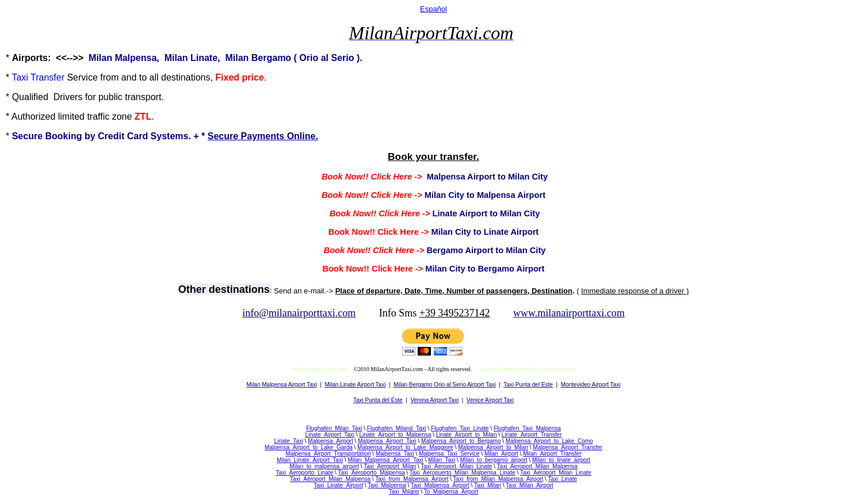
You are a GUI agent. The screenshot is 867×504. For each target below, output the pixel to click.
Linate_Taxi (289, 441)
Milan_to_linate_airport (561, 460)
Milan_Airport (501, 454)
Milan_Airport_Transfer (552, 454)
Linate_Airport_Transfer (532, 435)
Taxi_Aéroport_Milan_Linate (556, 473)
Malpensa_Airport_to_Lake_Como (549, 441)
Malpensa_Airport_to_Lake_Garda (309, 447)
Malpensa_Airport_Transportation (328, 454)
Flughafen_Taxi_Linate (460, 428)
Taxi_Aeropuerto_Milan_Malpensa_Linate (463, 473)
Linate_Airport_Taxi (330, 435)
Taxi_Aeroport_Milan (390, 466)
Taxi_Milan (488, 485)
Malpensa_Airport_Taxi (387, 441)
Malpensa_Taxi (395, 454)
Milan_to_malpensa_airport (324, 466)
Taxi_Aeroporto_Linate (304, 473)
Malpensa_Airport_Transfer (568, 447)
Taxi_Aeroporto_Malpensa (371, 473)
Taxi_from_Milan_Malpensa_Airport (499, 479)
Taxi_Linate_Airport (338, 485)
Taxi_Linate (562, 479)
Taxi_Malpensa (387, 485)
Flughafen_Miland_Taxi (397, 428)
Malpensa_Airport (330, 441)
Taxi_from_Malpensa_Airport (412, 479)
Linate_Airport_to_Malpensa (395, 435)
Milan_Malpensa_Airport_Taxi (386, 460)
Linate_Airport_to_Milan (467, 435)
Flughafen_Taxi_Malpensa (527, 428)
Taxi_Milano (404, 492)
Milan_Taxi (442, 460)
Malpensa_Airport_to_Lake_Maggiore (405, 447)
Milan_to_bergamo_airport (494, 460)
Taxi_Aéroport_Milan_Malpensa (330, 479)
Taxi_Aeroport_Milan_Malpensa (537, 466)
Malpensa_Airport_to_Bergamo (461, 441)
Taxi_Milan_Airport (529, 485)
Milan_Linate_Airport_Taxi (310, 460)
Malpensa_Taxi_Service (449, 454)
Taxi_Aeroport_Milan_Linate (456, 466)
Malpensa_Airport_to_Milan (493, 447)
